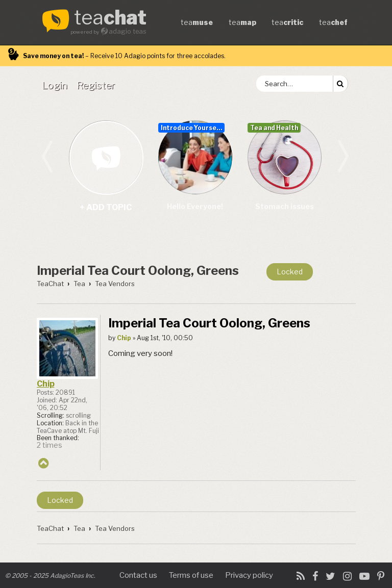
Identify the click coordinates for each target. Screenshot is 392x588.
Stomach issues (285, 206)
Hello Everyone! (195, 206)
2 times (50, 445)
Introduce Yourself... (193, 128)
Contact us (138, 575)
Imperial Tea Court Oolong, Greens (138, 271)
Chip (46, 384)
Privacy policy (249, 575)
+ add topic (106, 157)
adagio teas (128, 31)
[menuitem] (57, 85)
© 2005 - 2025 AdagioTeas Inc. (50, 576)
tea (110, 18)
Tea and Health (274, 128)
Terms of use (191, 575)
